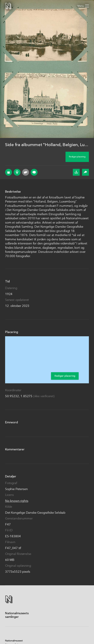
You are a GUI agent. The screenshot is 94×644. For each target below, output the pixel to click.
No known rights (17, 501)
